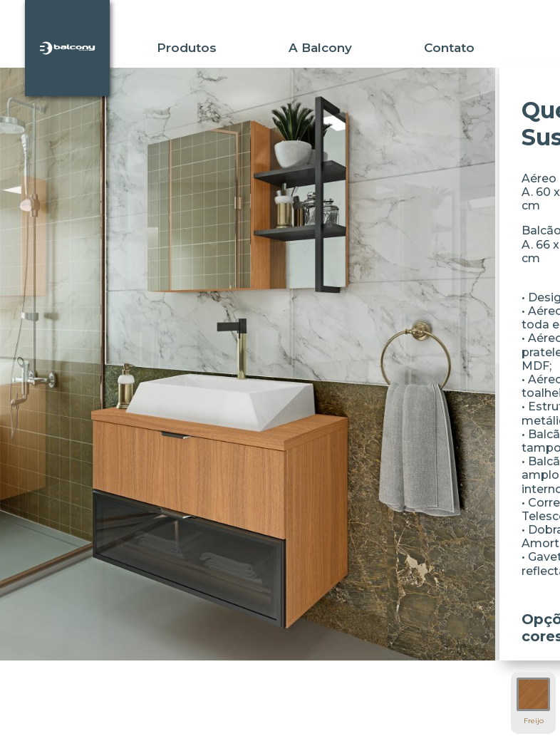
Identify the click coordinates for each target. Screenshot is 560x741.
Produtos (187, 48)
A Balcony (320, 48)
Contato (449, 48)
